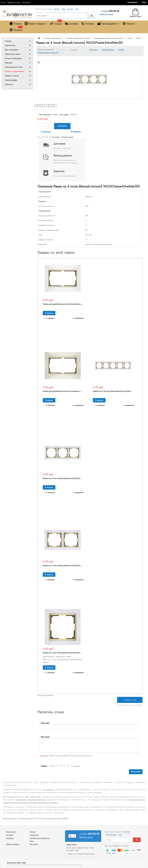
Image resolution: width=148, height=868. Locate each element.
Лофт (64, 9)
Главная (15, 23)
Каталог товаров (36, 23)
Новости (129, 23)
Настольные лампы (13, 54)
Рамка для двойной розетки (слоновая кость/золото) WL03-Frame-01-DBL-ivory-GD (81, 391)
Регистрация (132, 2)
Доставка (71, 23)
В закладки (46, 132)
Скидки (56, 23)
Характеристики (108, 50)
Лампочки (9, 84)
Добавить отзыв (130, 700)
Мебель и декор (12, 76)
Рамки (130, 38)
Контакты (88, 23)
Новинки (16, 29)
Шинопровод (112, 835)
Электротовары (11, 80)
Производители (108, 23)
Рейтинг (44, 766)
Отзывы (121, 50)
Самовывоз (34, 835)
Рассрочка (26, 2)
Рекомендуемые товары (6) (48, 53)
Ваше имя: (45, 723)
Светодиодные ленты (14, 67)
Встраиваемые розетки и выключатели (109, 38)
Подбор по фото (14, 2)
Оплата (33, 832)
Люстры (8, 41)
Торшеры (9, 63)
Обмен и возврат (13, 844)
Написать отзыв (67, 137)
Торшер (70, 9)
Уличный (126, 832)
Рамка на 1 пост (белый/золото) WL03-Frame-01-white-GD (69, 653)
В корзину (62, 126)
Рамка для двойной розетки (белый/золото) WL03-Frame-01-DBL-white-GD (77, 304)
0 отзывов (73, 50)
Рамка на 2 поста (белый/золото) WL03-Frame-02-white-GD (70, 566)
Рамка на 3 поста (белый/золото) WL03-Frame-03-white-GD (70, 478)
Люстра (57, 9)
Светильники (10, 45)
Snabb (138, 38)
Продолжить (136, 772)
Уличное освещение (13, 58)
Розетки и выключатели (15, 71)
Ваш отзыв (45, 737)
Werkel (55, 115)
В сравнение (76, 132)
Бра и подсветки (12, 50)
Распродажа (11, 832)
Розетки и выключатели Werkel (78, 38)
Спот (77, 9)
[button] (145, 2)
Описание (93, 50)
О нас (3, 2)
